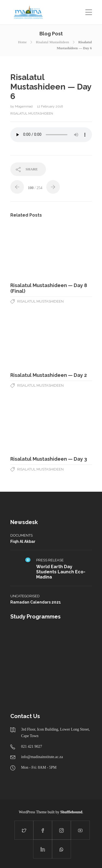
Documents (21, 535)
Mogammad (24, 106)
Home (22, 42)
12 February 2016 (50, 106)
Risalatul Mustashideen (52, 42)
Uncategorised (25, 596)
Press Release (50, 560)
